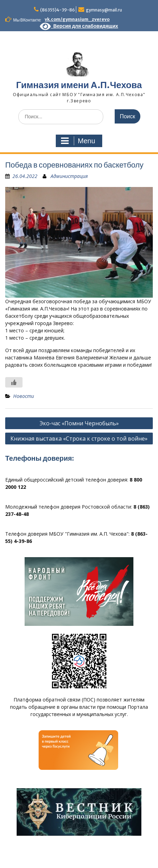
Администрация (69, 176)
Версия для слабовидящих (79, 26)
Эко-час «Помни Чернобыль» (79, 423)
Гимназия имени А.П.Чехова (79, 85)
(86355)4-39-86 (58, 10)
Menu (78, 141)
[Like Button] (14, 382)
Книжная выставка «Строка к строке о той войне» (79, 439)
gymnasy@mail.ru (104, 10)
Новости (24, 396)
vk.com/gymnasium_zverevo (77, 19)
